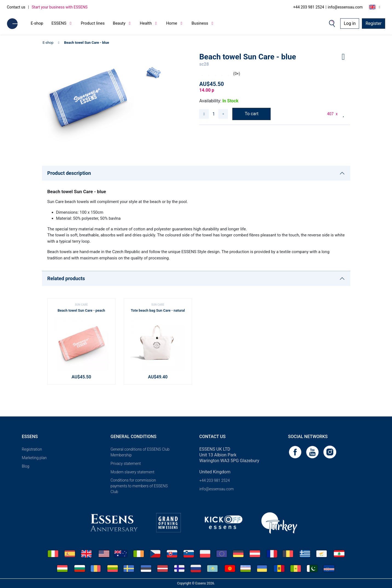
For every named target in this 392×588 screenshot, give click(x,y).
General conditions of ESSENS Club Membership (140, 452)
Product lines (93, 23)
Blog (26, 466)
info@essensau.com (345, 7)
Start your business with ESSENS (60, 7)
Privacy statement (126, 464)
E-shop (37, 23)
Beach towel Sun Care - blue (87, 43)
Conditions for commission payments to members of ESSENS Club (139, 486)
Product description (69, 173)
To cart (251, 114)
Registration (32, 449)
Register (374, 23)
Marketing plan (34, 458)
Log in (350, 23)
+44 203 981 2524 (309, 7)
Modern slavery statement (133, 472)
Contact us (16, 7)
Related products (66, 278)
